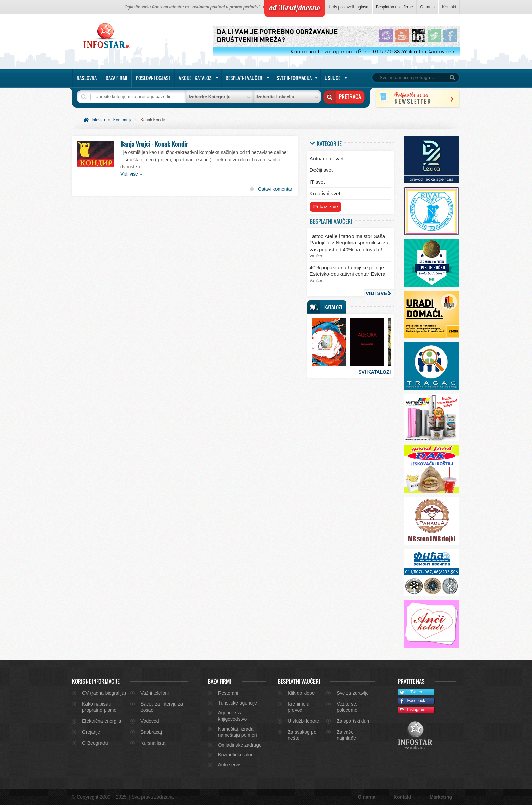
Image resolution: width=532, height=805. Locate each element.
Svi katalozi (374, 372)
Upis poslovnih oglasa (349, 7)
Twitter (410, 692)
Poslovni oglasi (153, 78)
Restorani (228, 693)
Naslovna (87, 78)
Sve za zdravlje (353, 693)
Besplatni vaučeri (245, 78)
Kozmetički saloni (236, 755)
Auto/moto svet (327, 158)
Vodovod (150, 721)
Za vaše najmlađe (346, 735)
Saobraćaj (151, 732)
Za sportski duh (353, 721)
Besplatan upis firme (394, 7)
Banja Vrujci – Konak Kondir (154, 144)
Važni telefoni (155, 693)
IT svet (317, 182)
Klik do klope (301, 693)
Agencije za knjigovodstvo (232, 716)
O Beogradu (95, 743)
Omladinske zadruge (240, 745)
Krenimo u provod (299, 707)
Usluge (332, 78)
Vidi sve (376, 293)
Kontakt (449, 7)
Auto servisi (230, 765)
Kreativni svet (325, 193)
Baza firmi (116, 78)
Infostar (98, 120)
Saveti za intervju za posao (162, 707)
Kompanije (123, 120)
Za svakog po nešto (302, 735)
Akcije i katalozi (196, 78)
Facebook (412, 701)
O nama (428, 7)
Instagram (412, 710)
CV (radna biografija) (104, 693)
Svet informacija (294, 78)
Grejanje (91, 732)
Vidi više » (131, 174)
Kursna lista (153, 743)
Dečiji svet (321, 170)
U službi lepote (303, 721)
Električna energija (102, 721)
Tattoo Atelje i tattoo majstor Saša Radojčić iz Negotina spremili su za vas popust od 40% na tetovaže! (349, 243)
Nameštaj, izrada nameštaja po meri (237, 732)
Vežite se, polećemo (347, 707)
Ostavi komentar (275, 189)
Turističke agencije (237, 703)
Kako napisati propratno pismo (99, 707)
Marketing (441, 797)
